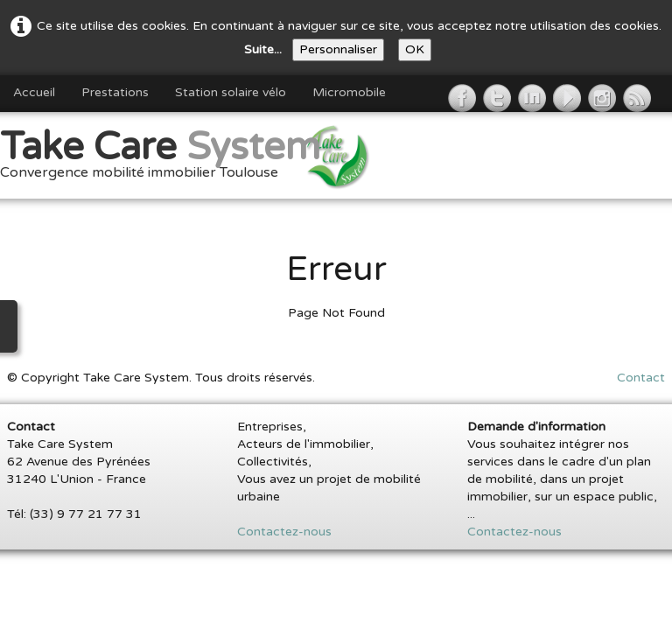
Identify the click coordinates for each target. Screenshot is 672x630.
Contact (641, 378)
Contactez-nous (284, 532)
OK (415, 49)
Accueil (34, 92)
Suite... (263, 49)
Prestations (115, 92)
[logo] (167, 157)
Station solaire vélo (231, 92)
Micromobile (349, 92)
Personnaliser (338, 49)
